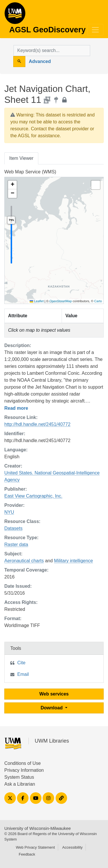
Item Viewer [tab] (21, 158)
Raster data (16, 545)
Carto (98, 301)
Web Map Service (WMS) (30, 172)
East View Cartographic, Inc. (33, 496)
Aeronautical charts (24, 561)
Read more (16, 408)
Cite (21, 663)
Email (23, 674)
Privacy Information (24, 770)
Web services (54, 694)
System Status (19, 777)
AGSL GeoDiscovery (15, 15)
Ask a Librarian (20, 784)
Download (52, 708)
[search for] (52, 51)
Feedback (27, 854)
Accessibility (72, 847)
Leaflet (37, 301)
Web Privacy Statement (35, 847)
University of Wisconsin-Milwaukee (38, 828)
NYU (9, 512)
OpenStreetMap (61, 301)
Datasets (13, 528)
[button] (12, 185)
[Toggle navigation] (95, 30)
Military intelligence (74, 561)
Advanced (40, 61)
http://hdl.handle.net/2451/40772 (37, 424)
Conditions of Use (22, 763)
